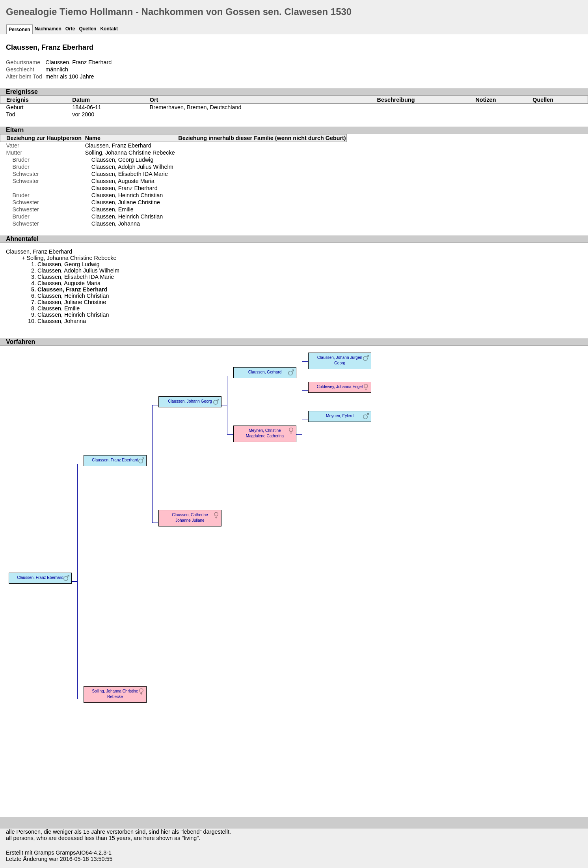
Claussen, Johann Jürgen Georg (340, 360)
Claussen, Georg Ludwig (123, 160)
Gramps (44, 853)
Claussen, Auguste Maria (123, 181)
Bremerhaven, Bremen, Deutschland (196, 107)
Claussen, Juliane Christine (126, 202)
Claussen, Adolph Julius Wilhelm (132, 167)
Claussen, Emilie (113, 209)
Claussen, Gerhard (265, 372)
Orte (70, 29)
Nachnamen (48, 29)
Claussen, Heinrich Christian (127, 195)
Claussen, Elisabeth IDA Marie (130, 174)
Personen (20, 30)
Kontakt (109, 29)
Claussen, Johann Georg (190, 401)
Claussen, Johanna (116, 224)
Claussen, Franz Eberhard (118, 146)
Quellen (87, 29)
